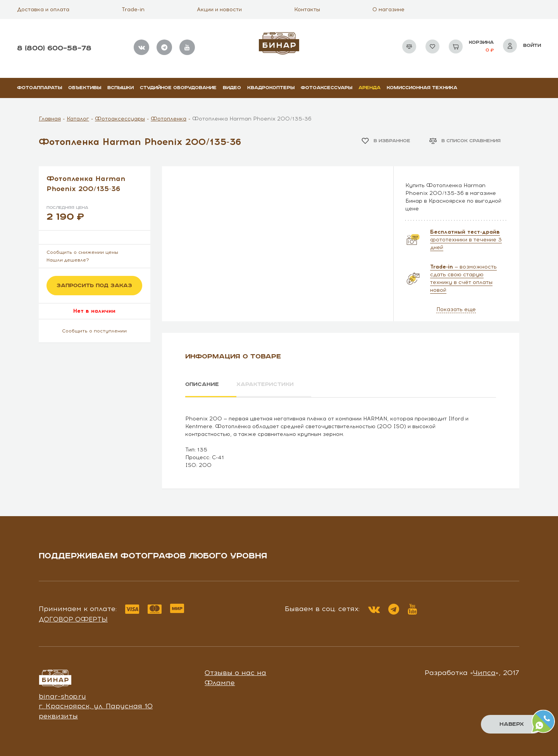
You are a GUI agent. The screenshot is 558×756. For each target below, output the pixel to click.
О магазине (388, 9)
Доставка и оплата (43, 9)
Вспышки (121, 88)
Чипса (484, 672)
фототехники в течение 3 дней (466, 240)
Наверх (512, 724)
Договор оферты (73, 619)
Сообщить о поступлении (94, 331)
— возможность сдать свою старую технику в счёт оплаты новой (463, 278)
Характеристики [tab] (266, 384)
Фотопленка (169, 119)
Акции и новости (219, 9)
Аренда (369, 88)
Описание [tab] (202, 384)
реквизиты (58, 716)
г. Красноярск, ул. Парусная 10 (96, 706)
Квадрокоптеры (271, 88)
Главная (50, 119)
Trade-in (133, 9)
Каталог (78, 119)
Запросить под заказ (94, 286)
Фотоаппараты (40, 88)
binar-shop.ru (62, 696)
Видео (232, 88)
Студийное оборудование (178, 88)
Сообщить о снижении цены (82, 252)
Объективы (85, 88)
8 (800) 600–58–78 (54, 48)
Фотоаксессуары (326, 88)
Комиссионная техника (422, 88)
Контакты (307, 9)
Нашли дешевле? (68, 260)
